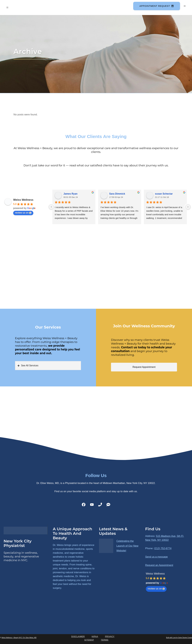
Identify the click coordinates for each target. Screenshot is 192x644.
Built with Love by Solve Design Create (179, 638)
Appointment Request (156, 6)
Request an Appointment (159, 565)
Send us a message (156, 557)
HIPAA (95, 636)
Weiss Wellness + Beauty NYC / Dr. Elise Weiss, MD (19, 638)
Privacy (110, 636)
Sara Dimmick (117, 194)
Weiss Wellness (23, 200)
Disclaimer (78, 636)
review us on (23, 213)
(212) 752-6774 (163, 548)
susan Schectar (164, 194)
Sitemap (89, 640)
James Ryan (70, 194)
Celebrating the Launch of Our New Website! (127, 546)
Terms (105, 640)
